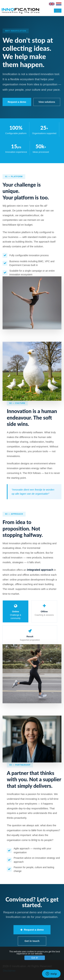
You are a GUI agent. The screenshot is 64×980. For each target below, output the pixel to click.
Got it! (35, 958)
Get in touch (32, 941)
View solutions (47, 102)
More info (48, 954)
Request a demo (32, 930)
